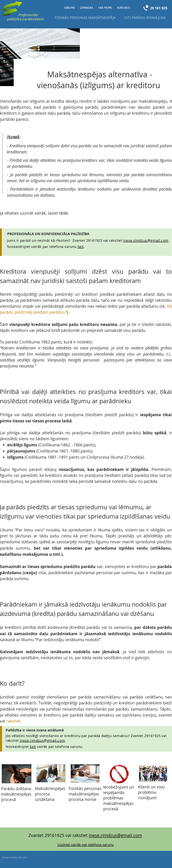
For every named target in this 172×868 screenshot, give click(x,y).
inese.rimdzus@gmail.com (146, 240)
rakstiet (13, 721)
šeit (33, 747)
